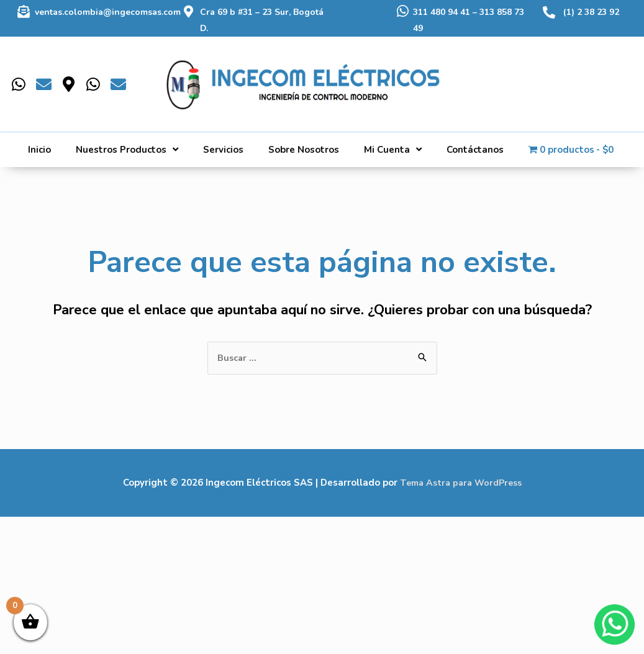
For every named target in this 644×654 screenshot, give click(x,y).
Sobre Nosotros (304, 150)
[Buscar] (597, 75)
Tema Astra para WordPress (460, 483)
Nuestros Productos (127, 149)
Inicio (39, 150)
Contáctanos (475, 150)
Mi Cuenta (393, 149)
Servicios (223, 150)
